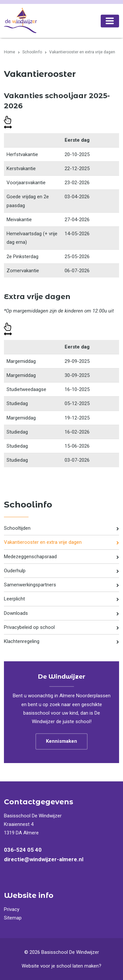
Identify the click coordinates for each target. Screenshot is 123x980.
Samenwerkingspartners (30, 585)
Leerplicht (14, 599)
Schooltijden (17, 528)
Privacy (12, 909)
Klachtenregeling (22, 641)
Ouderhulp (15, 571)
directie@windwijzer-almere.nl (44, 859)
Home (10, 52)
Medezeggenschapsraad (30, 557)
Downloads (16, 613)
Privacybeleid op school (29, 627)
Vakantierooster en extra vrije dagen (43, 542)
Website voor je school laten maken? (61, 966)
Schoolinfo (32, 52)
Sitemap (13, 918)
